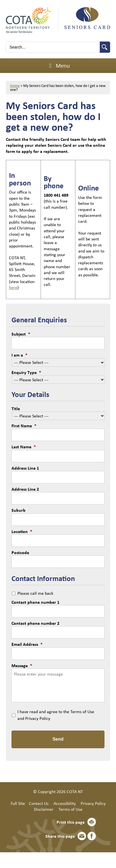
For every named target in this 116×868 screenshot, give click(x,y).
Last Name (24, 447)
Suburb (18, 510)
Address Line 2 (25, 489)
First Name (24, 426)
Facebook (92, 836)
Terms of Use (70, 809)
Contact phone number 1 (35, 602)
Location (22, 531)
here (13, 287)
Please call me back (35, 593)
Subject (21, 334)
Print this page (71, 822)
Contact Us (39, 803)
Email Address (27, 644)
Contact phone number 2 (35, 623)
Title (16, 408)
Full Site (18, 803)
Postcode (20, 552)
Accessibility (65, 803)
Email (82, 836)
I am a (19, 355)
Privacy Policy (93, 803)
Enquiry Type (26, 372)
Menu (58, 65)
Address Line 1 (25, 468)
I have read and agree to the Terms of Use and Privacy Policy (56, 715)
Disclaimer (44, 809)
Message (22, 665)
